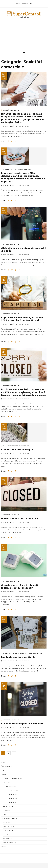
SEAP (3, 770)
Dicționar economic (10, 831)
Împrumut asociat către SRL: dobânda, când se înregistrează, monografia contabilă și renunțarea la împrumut (23, 177)
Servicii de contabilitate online (13, 778)
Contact (4, 847)
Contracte (6, 822)
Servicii (3, 774)
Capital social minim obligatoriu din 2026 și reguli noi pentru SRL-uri (22, 319)
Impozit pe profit (13, 794)
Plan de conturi (8, 839)
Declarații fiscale (12, 790)
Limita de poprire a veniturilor (19, 657)
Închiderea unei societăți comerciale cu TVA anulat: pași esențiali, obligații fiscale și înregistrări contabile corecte (24, 392)
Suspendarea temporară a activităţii (22, 724)
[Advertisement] (24, 36)
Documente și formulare (9, 818)
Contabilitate (8, 169)
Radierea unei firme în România (20, 519)
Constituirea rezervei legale (17, 450)
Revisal (7, 810)
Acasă (3, 762)
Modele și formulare (10, 843)
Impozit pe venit (12, 802)
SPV (4, 814)
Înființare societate (7, 766)
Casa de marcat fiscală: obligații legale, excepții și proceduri (20, 587)
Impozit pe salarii (13, 798)
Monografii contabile (10, 826)
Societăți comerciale (11, 110)
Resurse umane (19, 653)
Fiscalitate (7, 446)
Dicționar (8, 834)
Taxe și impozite (10, 786)
